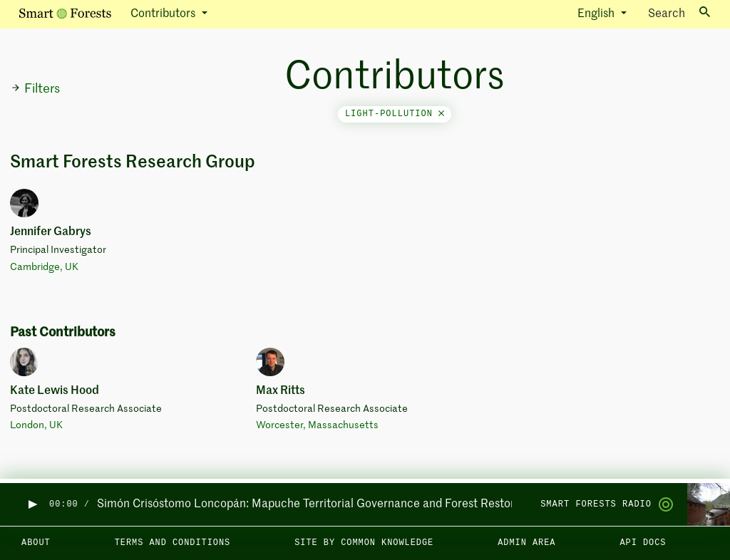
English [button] (597, 14)
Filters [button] (35, 89)
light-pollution (395, 114)
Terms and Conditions (173, 543)
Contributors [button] (164, 14)
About (36, 543)
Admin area (526, 543)
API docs (643, 543)
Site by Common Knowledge (364, 543)
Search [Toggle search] (679, 13)
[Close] (441, 114)
